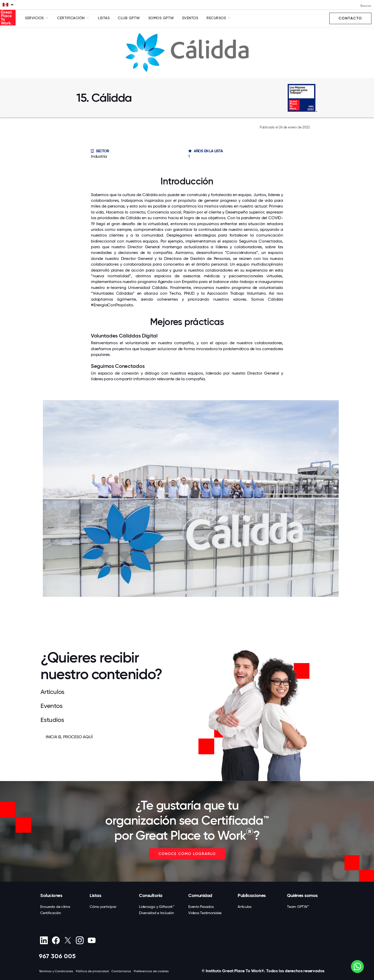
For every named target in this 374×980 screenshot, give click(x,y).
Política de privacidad (92, 971)
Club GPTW (129, 18)
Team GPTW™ (298, 907)
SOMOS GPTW (161, 18)
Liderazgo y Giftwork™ (157, 907)
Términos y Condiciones (56, 971)
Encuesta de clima (55, 907)
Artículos (245, 907)
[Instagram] (80, 940)
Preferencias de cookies (151, 971)
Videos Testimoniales (205, 913)
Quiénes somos (302, 895)
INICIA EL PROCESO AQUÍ (69, 737)
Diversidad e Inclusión (156, 913)
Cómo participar (103, 907)
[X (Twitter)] (68, 940)
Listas (104, 18)
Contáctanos (121, 971)
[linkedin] (44, 940)
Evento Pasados (201, 907)
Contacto (350, 18)
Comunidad (200, 895)
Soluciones (51, 895)
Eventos (190, 18)
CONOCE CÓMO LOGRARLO (187, 854)
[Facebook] (56, 940)
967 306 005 (57, 956)
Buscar (366, 6)
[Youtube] (92, 940)
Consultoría (151, 895)
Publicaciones (252, 895)
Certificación (51, 913)
